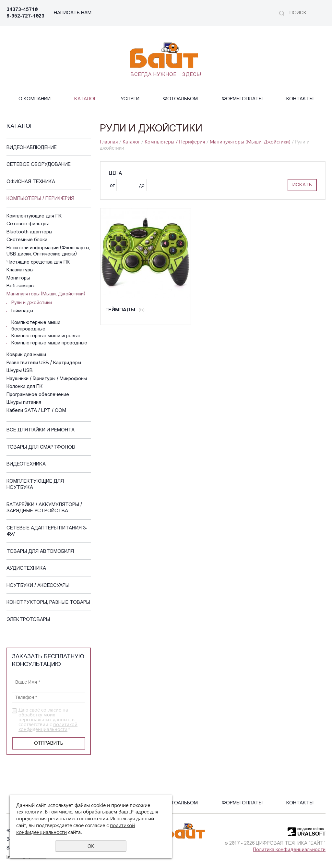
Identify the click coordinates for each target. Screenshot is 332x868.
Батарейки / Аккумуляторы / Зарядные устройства (44, 508)
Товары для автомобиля (40, 552)
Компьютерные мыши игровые (46, 336)
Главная (109, 142)
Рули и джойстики (32, 303)
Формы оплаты (242, 99)
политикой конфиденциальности (48, 727)
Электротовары (28, 620)
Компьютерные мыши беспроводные (36, 326)
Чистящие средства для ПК (38, 262)
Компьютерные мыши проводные (49, 343)
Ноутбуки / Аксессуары (38, 586)
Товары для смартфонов (41, 447)
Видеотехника (26, 464)
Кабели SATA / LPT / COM (36, 411)
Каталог (85, 99)
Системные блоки (27, 240)
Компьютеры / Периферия (40, 199)
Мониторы (18, 278)
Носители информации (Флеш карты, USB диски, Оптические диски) (48, 251)
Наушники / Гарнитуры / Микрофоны (47, 379)
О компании (35, 99)
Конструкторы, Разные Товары (48, 603)
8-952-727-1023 (25, 16)
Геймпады (22, 311)
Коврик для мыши (26, 355)
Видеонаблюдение (32, 148)
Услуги (130, 99)
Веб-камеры (20, 286)
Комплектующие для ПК (34, 216)
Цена (115, 173)
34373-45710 (22, 10)
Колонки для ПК (25, 387)
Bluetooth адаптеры (29, 232)
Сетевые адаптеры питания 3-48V (47, 532)
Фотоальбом (180, 99)
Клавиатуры (20, 270)
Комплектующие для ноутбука (35, 485)
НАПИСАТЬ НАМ (73, 13)
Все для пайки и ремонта (41, 430)
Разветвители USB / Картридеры (44, 363)
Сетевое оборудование (39, 165)
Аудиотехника (26, 569)
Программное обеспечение (38, 395)
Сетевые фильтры (28, 224)
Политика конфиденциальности (289, 850)
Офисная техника (31, 182)
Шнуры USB (20, 371)
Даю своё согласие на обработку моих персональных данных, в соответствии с (48, 719)
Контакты (300, 99)
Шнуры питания (24, 403)
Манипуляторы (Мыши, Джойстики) (46, 294)
